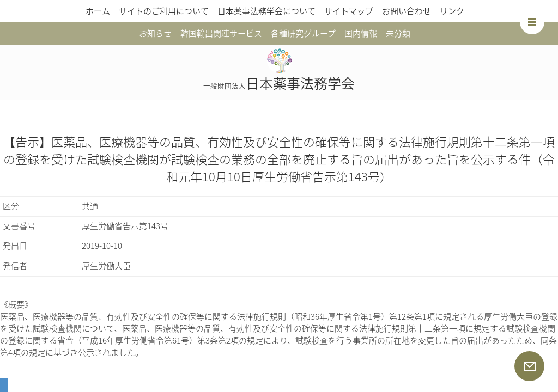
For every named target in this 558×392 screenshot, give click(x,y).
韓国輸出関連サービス (221, 33)
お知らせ (155, 33)
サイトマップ (349, 11)
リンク (452, 11)
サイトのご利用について (164, 11)
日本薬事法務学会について (266, 11)
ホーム (98, 11)
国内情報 (361, 33)
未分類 (398, 33)
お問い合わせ (407, 11)
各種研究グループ (303, 33)
